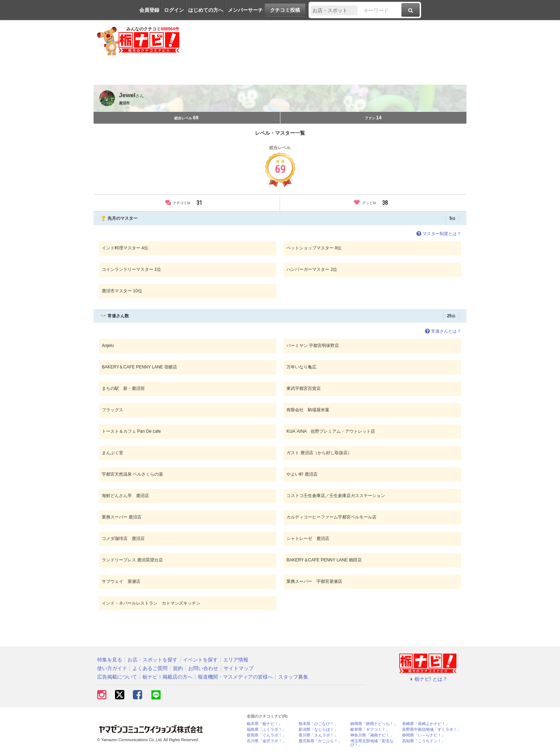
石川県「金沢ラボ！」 (266, 741)
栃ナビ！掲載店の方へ (167, 677)
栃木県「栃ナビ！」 (264, 724)
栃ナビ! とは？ (428, 679)
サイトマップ (239, 668)
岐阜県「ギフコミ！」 (370, 730)
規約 (178, 668)
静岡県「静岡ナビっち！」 (374, 724)
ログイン (174, 10)
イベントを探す (200, 660)
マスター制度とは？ (438, 234)
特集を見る (110, 660)
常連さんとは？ (442, 331)
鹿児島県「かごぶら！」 (320, 741)
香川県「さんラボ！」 (318, 735)
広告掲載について (117, 677)
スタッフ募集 (293, 677)
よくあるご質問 (150, 668)
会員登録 (149, 10)
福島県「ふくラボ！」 (266, 730)
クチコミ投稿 (285, 10)
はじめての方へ (206, 10)
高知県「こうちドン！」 (424, 741)
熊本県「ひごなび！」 (318, 724)
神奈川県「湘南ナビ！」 (372, 735)
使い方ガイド (112, 668)
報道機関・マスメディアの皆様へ (235, 677)
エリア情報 (236, 660)
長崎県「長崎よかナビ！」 (426, 724)
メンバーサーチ (245, 10)
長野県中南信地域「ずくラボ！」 (432, 730)
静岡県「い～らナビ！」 (424, 735)
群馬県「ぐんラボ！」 (266, 735)
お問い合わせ (203, 668)
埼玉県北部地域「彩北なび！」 (372, 743)
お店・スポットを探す (152, 660)
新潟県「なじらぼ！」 (318, 730)
